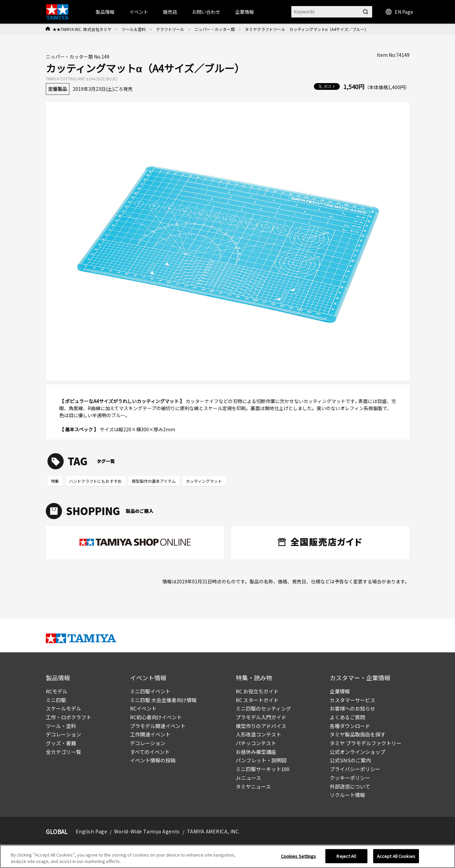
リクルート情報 (347, 795)
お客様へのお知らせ (352, 708)
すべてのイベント (150, 752)
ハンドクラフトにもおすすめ (95, 481)
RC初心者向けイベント (156, 717)
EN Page (399, 12)
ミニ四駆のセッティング (263, 708)
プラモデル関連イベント (158, 726)
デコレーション (63, 734)
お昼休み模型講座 (256, 752)
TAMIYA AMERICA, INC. (213, 831)
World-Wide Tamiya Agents (147, 831)
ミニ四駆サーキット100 (263, 769)
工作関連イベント (150, 734)
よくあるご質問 (347, 717)
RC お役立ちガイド (257, 691)
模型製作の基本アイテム (154, 481)
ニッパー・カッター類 (215, 29)
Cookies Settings (299, 856)
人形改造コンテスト (258, 734)
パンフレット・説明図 (261, 760)
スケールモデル (63, 708)
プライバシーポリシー (355, 769)
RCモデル (57, 691)
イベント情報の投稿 (153, 760)
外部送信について (350, 786)
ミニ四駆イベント (150, 691)
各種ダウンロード (350, 726)
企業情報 (340, 691)
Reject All (346, 856)
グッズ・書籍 (61, 743)
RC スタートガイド (257, 700)
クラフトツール (170, 29)
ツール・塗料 (61, 726)
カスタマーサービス (352, 700)
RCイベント (143, 708)
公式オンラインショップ (357, 752)
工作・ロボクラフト (69, 717)
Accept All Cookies (396, 856)
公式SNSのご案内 (350, 760)
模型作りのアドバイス (261, 726)
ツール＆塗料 (134, 29)
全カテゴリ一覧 (63, 752)
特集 (55, 481)
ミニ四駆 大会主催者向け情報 (163, 700)
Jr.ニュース (248, 778)
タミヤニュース (253, 786)
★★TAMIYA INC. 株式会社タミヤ (82, 29)
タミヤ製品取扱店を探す (357, 734)
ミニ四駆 (56, 700)
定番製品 (58, 89)
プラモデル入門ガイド (261, 717)
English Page (92, 831)
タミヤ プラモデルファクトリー (366, 743)
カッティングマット (204, 481)
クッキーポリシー (350, 778)
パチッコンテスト (256, 743)
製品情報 (105, 12)
